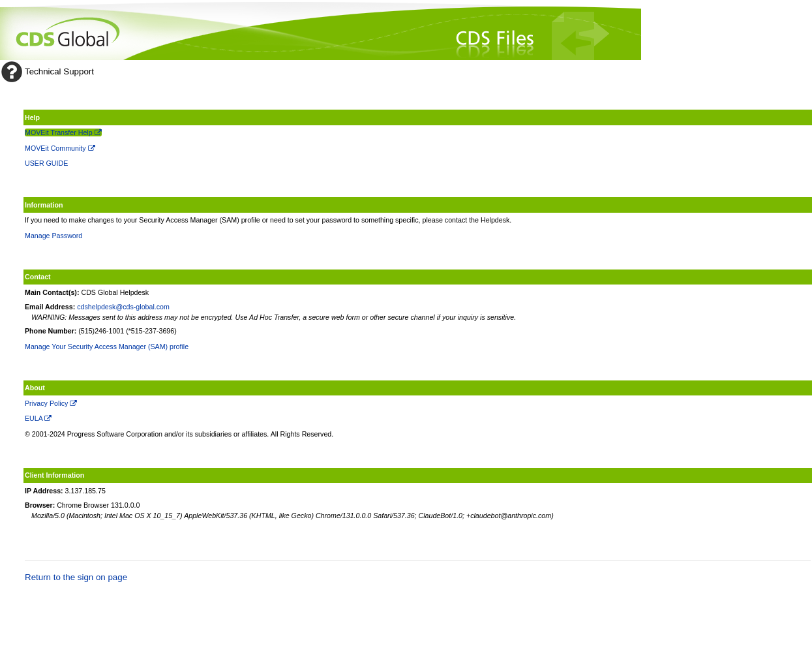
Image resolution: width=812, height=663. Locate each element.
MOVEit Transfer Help (63, 132)
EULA (38, 418)
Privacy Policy (51, 403)
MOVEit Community (60, 148)
